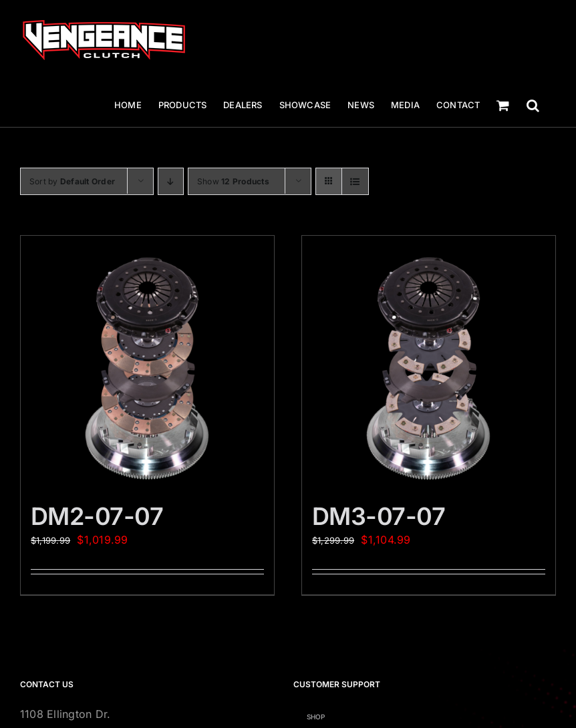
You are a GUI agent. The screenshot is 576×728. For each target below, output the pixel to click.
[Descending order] (171, 181)
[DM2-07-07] (147, 362)
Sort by (72, 181)
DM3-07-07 (379, 516)
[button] (533, 105)
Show (233, 181)
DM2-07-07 (97, 516)
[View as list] (355, 181)
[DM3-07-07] (429, 362)
